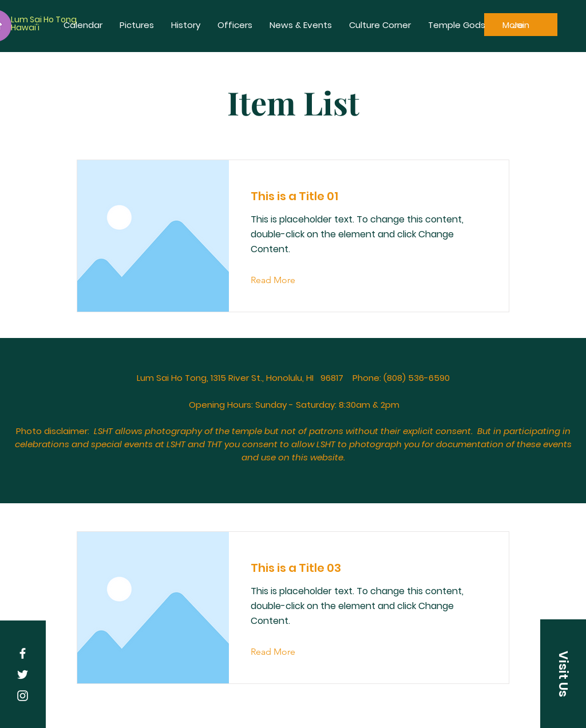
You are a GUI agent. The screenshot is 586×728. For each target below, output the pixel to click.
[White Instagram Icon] (23, 696)
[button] (563, 674)
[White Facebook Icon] (23, 653)
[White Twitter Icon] (23, 675)
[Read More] (282, 280)
